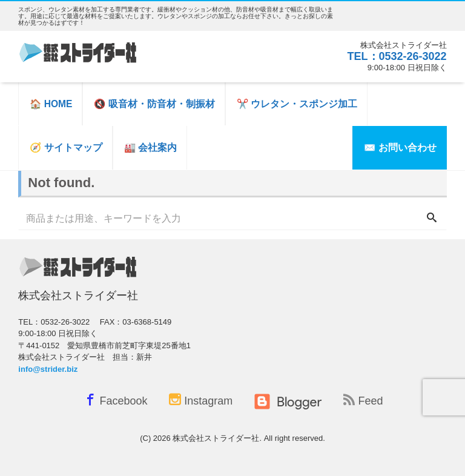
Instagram (201, 400)
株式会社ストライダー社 (216, 438)
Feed (363, 401)
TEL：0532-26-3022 (397, 56)
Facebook (114, 399)
